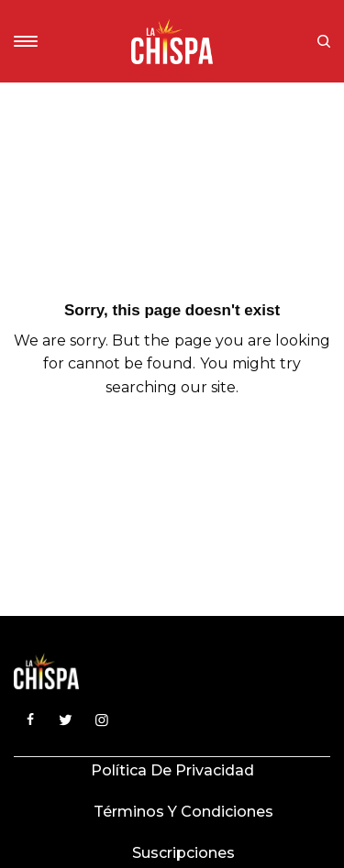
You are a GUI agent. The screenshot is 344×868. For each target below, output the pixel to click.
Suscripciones (183, 853)
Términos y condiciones (183, 812)
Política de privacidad (172, 770)
